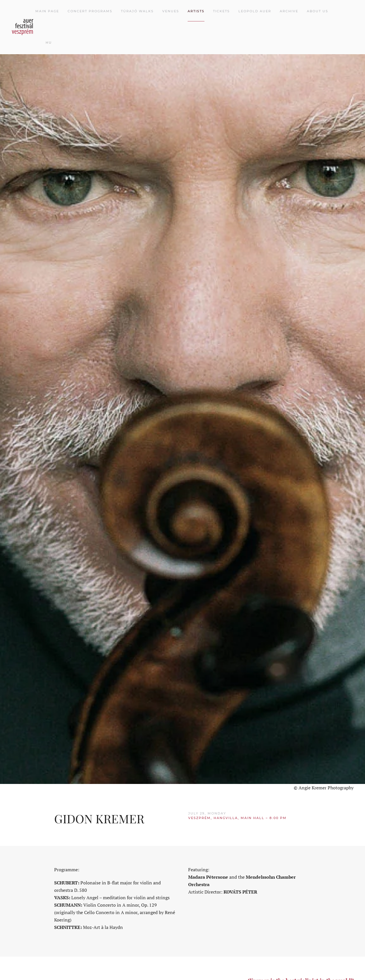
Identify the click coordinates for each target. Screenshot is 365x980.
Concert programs (90, 11)
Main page (47, 11)
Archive (289, 11)
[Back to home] (23, 27)
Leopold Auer (255, 11)
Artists (196, 11)
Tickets (221, 11)
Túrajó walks (137, 11)
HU (49, 43)
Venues (171, 11)
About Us (318, 11)
